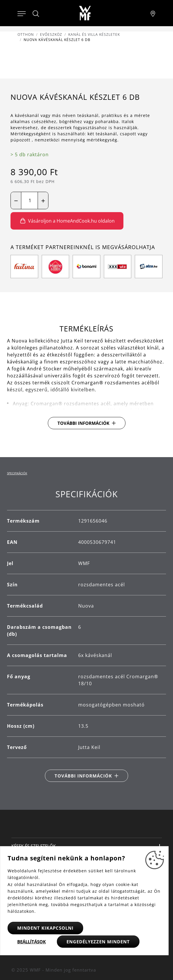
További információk (83, 423)
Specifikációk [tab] (17, 473)
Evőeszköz (51, 34)
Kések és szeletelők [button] (34, 846)
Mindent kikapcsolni (45, 928)
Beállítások (32, 942)
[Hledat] (36, 14)
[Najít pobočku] (153, 13)
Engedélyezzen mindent (98, 942)
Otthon (26, 34)
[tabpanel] (86, 635)
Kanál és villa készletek (94, 34)
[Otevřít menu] (22, 13)
